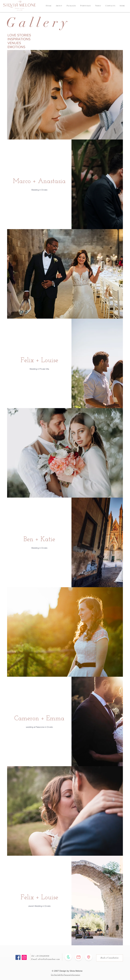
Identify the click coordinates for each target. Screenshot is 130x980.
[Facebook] (18, 957)
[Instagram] (24, 957)
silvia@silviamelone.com (49, 959)
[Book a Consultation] (110, 958)
